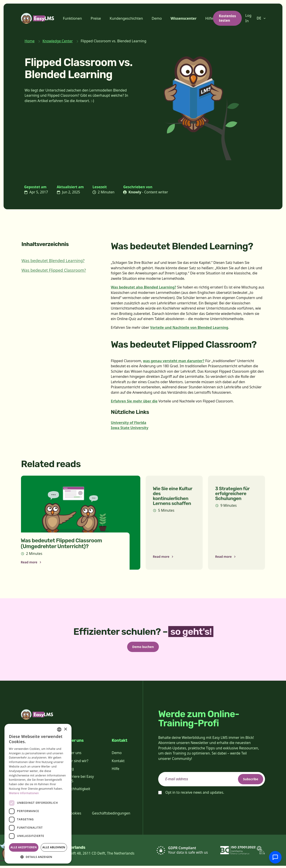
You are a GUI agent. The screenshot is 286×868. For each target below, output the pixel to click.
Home (30, 41)
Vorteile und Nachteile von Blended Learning (189, 327)
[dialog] (38, 794)
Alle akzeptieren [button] (24, 847)
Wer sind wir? (77, 763)
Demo (157, 18)
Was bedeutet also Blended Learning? (144, 287)
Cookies (75, 815)
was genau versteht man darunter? (174, 361)
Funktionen (73, 18)
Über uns (74, 755)
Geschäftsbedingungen (111, 815)
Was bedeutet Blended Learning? (53, 261)
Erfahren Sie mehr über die (134, 401)
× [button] (65, 729)
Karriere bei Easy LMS (80, 781)
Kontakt (118, 763)
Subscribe (247, 781)
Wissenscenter (183, 18)
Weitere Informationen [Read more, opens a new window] (24, 793)
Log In (248, 18)
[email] (212, 781)
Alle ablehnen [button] (54, 847)
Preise (96, 18)
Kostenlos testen (227, 18)
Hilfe (209, 18)
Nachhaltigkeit (78, 791)
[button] (38, 857)
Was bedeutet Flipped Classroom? (54, 270)
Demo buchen (143, 648)
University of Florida (128, 423)
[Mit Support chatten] (275, 857)
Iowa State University (130, 428)
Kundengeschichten (126, 18)
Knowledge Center (58, 41)
